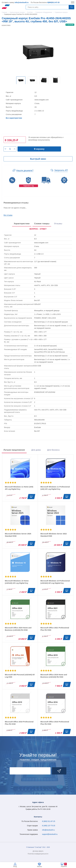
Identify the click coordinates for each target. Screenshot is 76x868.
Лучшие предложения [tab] (14, 450)
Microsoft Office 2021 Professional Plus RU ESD (55, 629)
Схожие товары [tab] (42, 224)
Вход (15, 866)
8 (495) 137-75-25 (49, 826)
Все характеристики (14, 118)
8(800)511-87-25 (53, 2)
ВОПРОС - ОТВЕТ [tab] (38, 229)
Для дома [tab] (36, 450)
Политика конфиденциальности (38, 854)
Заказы (39, 866)
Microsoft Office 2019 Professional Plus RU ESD (19, 723)
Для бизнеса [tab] (53, 450)
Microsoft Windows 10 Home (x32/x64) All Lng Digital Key (17, 582)
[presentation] (38, 229)
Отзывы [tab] (58, 224)
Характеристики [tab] (22, 224)
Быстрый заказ (38, 159)
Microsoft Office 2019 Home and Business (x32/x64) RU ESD (54, 676)
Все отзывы (8, 215)
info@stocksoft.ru (22, 2)
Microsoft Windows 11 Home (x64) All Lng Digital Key (19, 488)
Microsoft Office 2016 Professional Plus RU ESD (55, 723)
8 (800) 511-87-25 (49, 821)
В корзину (39, 149)
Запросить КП (61, 170)
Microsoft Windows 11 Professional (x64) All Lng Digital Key (55, 488)
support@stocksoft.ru (50, 834)
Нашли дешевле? (25, 171)
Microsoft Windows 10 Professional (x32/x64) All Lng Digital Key (55, 582)
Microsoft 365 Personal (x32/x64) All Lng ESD (20, 676)
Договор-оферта (38, 851)
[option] (21, 80)
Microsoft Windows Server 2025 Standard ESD (18, 535)
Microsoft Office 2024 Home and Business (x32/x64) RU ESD (18, 629)
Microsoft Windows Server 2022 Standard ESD (54, 535)
